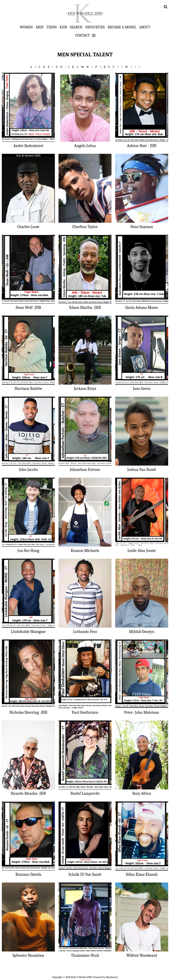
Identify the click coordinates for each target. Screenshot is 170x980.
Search (76, 27)
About (145, 27)
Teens (52, 27)
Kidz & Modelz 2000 (85, 14)
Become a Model (122, 27)
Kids (63, 27)
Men (40, 27)
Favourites (95, 27)
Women (26, 27)
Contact (83, 35)
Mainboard (112, 977)
